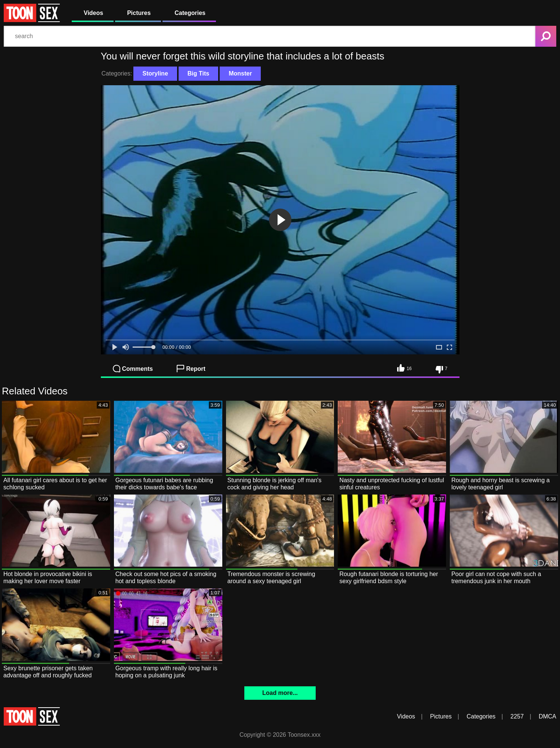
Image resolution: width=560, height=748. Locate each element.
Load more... (280, 693)
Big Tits (198, 73)
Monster (240, 73)
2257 (517, 716)
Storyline (155, 73)
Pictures (139, 13)
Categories (190, 13)
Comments (133, 369)
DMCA (547, 716)
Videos (93, 13)
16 (404, 368)
